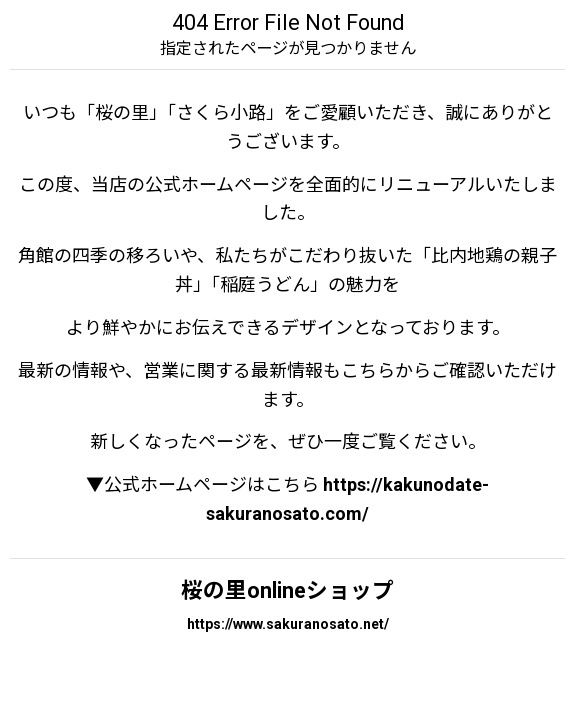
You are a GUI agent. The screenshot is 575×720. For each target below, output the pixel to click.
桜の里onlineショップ (287, 590)
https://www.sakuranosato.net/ (288, 624)
